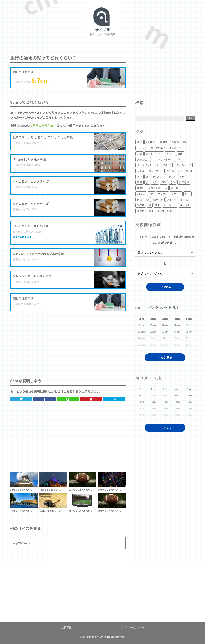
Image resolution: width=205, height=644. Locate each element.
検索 (190, 118)
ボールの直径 (163, 165)
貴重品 (175, 142)
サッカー (162, 194)
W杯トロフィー (154, 154)
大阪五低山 (143, 159)
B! (114, 399)
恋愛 (151, 194)
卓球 (173, 182)
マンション (170, 205)
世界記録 (184, 182)
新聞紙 (141, 188)
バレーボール (185, 171)
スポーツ (172, 200)
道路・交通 (143, 200)
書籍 (185, 142)
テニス (172, 177)
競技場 (141, 211)
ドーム (184, 200)
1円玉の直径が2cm (44, 125)
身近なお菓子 (158, 148)
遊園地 (141, 205)
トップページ (21, 543)
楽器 (140, 154)
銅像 (151, 211)
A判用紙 (150, 142)
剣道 (182, 177)
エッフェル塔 (165, 211)
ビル (179, 159)
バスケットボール (163, 159)
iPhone (141, 194)
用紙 (140, 142)
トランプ (142, 148)
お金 (187, 194)
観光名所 (158, 200)
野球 (164, 182)
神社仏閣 (185, 205)
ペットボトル (156, 171)
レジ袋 (141, 171)
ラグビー (176, 194)
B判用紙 (163, 142)
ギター (170, 154)
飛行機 (171, 171)
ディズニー (158, 177)
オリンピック (144, 165)
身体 (140, 177)
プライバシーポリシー (131, 627)
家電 (157, 205)
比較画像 (66, 627)
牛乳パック (175, 148)
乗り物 (175, 188)
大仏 (155, 182)
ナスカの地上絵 (183, 165)
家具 (140, 182)
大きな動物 (154, 188)
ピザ (185, 188)
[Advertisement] (68, 341)
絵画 (180, 154)
